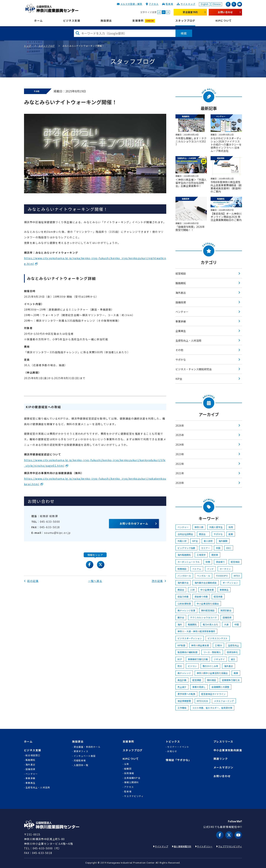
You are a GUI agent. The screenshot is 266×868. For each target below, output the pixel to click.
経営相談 (181, 273)
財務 (208, 562)
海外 (180, 624)
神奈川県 (199, 527)
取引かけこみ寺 (210, 666)
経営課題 (197, 680)
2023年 (180, 454)
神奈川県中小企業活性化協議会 (212, 673)
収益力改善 (183, 596)
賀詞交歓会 (226, 610)
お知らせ (172, 751)
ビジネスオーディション (190, 638)
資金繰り (220, 562)
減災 (233, 659)
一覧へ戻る (95, 581)
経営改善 (218, 596)
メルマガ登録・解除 (131, 4)
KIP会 (179, 379)
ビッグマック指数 (186, 548)
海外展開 (223, 541)
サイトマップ (188, 4)
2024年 (180, 445)
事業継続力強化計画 (198, 659)
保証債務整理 (184, 701)
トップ (28, 46)
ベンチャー (182, 312)
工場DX (218, 645)
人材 (192, 590)
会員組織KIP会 (132, 778)
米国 (218, 548)
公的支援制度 (184, 604)
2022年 (180, 464)
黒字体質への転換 (186, 694)
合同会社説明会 (185, 534)
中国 (237, 624)
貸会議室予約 (190, 12)
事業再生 (224, 590)
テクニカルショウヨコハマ (203, 617)
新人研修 (208, 541)
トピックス (173, 742)
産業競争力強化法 (231, 680)
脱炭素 (215, 555)
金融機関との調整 (220, 687)
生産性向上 (233, 645)
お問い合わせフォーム (134, 523)
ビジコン (192, 666)
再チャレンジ (184, 673)
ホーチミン (225, 569)
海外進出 (181, 293)
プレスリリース (223, 742)
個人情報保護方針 (183, 846)
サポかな (181, 360)
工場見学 (201, 555)
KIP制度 (181, 645)
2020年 (180, 483)
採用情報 (129, 773)
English (205, 4)
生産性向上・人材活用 (188, 341)
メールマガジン (224, 767)
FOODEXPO (222, 576)
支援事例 (144, 21)
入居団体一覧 (81, 765)
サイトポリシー (205, 846)
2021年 (180, 473)
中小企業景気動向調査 (228, 750)
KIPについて (224, 21)
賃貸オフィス (81, 751)
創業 (231, 534)
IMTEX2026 (202, 701)
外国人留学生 (216, 527)
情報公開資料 (131, 782)
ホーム (38, 21)
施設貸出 (106, 21)
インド (210, 569)
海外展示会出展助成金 (206, 583)
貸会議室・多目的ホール (87, 747)
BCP (180, 659)
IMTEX (237, 576)
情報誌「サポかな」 (179, 760)
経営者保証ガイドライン (213, 694)
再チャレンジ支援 (186, 610)
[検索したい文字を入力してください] (125, 33)
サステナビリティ (134, 796)
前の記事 (31, 581)
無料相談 (212, 680)
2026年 (180, 426)
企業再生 (181, 331)
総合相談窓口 (33, 755)
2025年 (180, 435)
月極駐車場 (80, 760)
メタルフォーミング (224, 701)
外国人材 (182, 541)
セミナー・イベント (178, 747)
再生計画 (182, 680)
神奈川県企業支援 (200, 645)
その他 (179, 350)
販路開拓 (181, 283)
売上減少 (182, 687)
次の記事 (159, 581)
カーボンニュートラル (189, 562)
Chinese (216, 4)
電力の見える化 (210, 624)
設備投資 (181, 302)
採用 (231, 527)
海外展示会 (183, 583)
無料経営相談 (208, 610)
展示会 (181, 617)
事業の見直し (199, 687)
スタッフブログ (185, 21)
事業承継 (181, 321)
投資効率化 (232, 652)
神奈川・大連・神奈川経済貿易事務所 (196, 631)
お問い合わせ (225, 12)
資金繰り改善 (201, 596)
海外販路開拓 (184, 555)
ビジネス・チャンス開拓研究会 (194, 369)
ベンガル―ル (204, 576)
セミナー (206, 548)
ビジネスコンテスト (218, 638)
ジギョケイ (219, 659)
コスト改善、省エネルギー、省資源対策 (212, 708)
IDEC (229, 548)
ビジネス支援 (72, 21)
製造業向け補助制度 (187, 652)
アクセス (154, 4)
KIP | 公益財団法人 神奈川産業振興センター (52, 8)
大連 (226, 624)
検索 (184, 33)
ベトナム (197, 569)
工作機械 (182, 708)
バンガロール (184, 576)
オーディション (230, 583)
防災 (180, 666)
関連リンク (221, 759)
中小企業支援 (207, 590)
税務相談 (182, 569)
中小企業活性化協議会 (208, 604)
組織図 (128, 769)
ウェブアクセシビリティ (230, 846)
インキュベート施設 (85, 756)
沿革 (127, 764)
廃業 (236, 673)
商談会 (203, 534)
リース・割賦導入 (212, 652)
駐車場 (169, 4)
